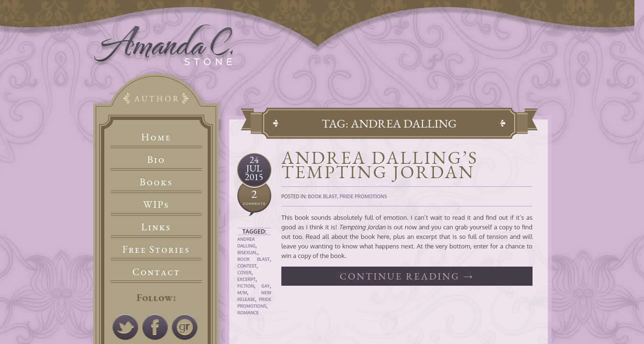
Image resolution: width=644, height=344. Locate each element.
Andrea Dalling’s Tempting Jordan (380, 165)
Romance (248, 313)
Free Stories (156, 249)
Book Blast (254, 259)
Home (156, 137)
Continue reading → (407, 276)
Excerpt (246, 279)
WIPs (156, 204)
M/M (242, 293)
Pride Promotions (363, 196)
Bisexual (247, 253)
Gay (266, 286)
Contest (247, 266)
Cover (244, 273)
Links (156, 227)
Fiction (246, 286)
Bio (156, 159)
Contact (156, 272)
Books (156, 182)
